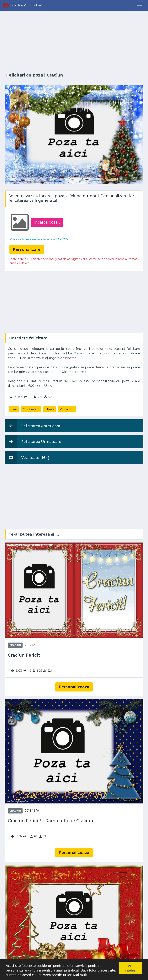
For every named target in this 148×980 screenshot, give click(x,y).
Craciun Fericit (24, 655)
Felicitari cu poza (25, 75)
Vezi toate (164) (27, 458)
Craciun (55, 75)
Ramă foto (67, 409)
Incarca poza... (47, 222)
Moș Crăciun (31, 409)
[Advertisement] (74, 42)
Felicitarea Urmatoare (33, 442)
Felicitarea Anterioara (32, 426)
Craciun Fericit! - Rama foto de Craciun (50, 821)
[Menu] (140, 5)
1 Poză (50, 409)
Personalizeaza (74, 687)
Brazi (14, 409)
